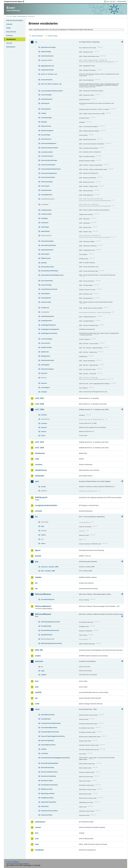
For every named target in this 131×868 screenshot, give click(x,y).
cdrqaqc (44, 113)
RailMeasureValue (47, 789)
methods (44, 427)
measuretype (45, 186)
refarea (43, 535)
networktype (45, 227)
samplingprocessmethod (49, 333)
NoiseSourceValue (47, 781)
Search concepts (53, 36)
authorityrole (45, 103)
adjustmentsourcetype (48, 47)
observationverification (49, 245)
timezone (44, 383)
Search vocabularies (37, 36)
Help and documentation (15, 20)
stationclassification (48, 360)
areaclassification (47, 80)
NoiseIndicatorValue (48, 768)
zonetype (44, 392)
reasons (44, 431)
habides (38, 577)
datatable (44, 122)
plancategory (45, 254)
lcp (36, 698)
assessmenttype (46, 95)
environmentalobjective (49, 143)
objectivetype (45, 231)
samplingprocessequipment (50, 329)
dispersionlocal (46, 126)
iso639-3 (44, 749)
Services (9, 43)
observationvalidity (47, 241)
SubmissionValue (47, 815)
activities (44, 415)
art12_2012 (40, 398)
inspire (38, 656)
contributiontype (46, 118)
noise (37, 709)
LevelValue (45, 753)
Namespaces (11, 47)
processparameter (47, 281)
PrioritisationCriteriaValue (49, 785)
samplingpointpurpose (48, 325)
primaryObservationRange (50, 271)
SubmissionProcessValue (49, 811)
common (39, 465)
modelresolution (46, 214)
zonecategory (45, 387)
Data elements (11, 32)
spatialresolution (46, 347)
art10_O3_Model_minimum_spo (51, 84)
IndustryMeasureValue (48, 745)
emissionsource (46, 139)
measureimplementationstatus (51, 169)
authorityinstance (47, 99)
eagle (43, 671)
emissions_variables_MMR (50, 567)
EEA (15, 1)
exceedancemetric (47, 152)
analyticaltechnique (47, 70)
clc (42, 667)
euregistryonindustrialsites (46, 505)
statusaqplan (45, 365)
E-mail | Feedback (13, 862)
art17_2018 (40, 448)
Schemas (10, 35)
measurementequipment (49, 173)
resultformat (45, 308)
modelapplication (47, 195)
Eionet (15, 16)
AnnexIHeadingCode (48, 599)
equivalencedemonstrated (49, 148)
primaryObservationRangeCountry (52, 275)
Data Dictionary (22, 16)
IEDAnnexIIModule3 (43, 606)
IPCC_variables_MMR (48, 571)
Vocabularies (11, 39)
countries (44, 423)
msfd (37, 704)
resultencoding (46, 302)
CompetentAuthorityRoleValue (51, 723)
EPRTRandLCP (41, 498)
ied (36, 589)
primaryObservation (48, 267)
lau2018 (38, 692)
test (37, 833)
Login (108, 1)
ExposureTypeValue (48, 740)
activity (43, 487)
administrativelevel (47, 56)
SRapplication (46, 356)
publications (40, 822)
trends (43, 436)
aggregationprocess (48, 66)
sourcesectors (46, 343)
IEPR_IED (39, 650)
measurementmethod (48, 177)
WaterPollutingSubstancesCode (51, 643)
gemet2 (38, 556)
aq (36, 42)
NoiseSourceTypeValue (49, 776)
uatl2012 (44, 675)
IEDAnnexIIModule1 (43, 594)
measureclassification (48, 165)
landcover (39, 661)
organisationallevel (47, 250)
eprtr (37, 481)
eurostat (39, 511)
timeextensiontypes (47, 369)
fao (36, 517)
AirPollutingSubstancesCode (50, 622)
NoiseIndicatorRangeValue (50, 763)
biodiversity (40, 453)
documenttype (46, 135)
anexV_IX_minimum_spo (49, 74)
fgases (38, 550)
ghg (37, 562)
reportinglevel (46, 294)
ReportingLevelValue (48, 793)
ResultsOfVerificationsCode (50, 630)
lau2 (37, 687)
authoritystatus (46, 109)
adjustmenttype (46, 52)
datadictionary (41, 470)
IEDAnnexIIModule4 (43, 614)
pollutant (44, 263)
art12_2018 (40, 404)
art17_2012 (40, 442)
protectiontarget (46, 285)
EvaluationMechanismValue (50, 732)
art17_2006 (40, 409)
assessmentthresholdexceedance (52, 91)
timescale (44, 373)
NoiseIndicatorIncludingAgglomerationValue (55, 758)
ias (36, 583)
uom (37, 839)
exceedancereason (47, 156)
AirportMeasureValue (48, 715)
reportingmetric (46, 298)
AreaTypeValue (46, 719)
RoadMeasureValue (47, 798)
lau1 (37, 681)
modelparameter (46, 210)
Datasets (9, 24)
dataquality (40, 476)
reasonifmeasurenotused (49, 289)
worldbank (39, 850)
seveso (38, 827)
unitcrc (43, 543)
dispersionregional (47, 131)
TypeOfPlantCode (47, 635)
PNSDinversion (46, 258)
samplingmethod (46, 321)
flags (43, 526)
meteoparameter (46, 190)
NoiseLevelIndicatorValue (49, 772)
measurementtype (47, 182)
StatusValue (45, 806)
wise (37, 844)
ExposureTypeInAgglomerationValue (53, 736)
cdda (37, 459)
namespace (45, 223)
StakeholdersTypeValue (49, 802)
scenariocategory (47, 339)
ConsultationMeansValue (49, 728)
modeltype (44, 218)
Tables (9, 28)
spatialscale (45, 352)
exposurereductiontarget (49, 160)
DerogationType (46, 626)
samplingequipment (48, 316)
